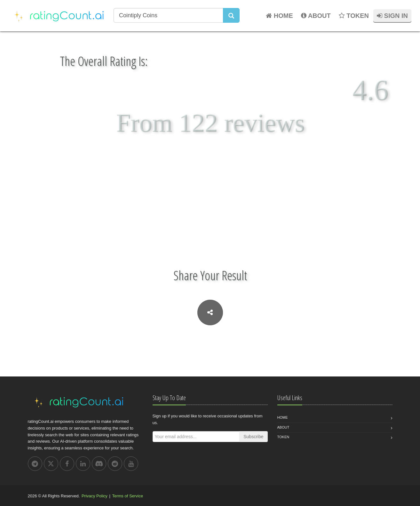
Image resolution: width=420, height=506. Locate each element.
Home (283, 417)
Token (283, 437)
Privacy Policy (95, 496)
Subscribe (253, 437)
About (283, 427)
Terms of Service (127, 496)
